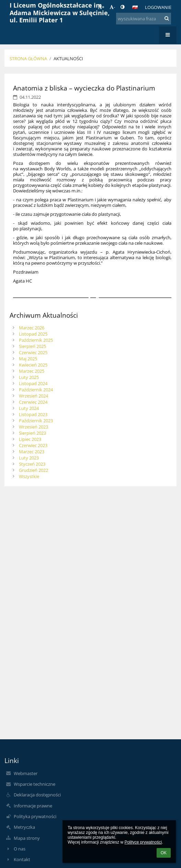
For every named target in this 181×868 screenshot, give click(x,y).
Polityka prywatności (35, 816)
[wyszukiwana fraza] (144, 19)
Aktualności (68, 59)
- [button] (112, 7)
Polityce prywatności (143, 842)
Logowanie (158, 7)
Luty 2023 (29, 458)
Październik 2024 (36, 390)
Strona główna (28, 59)
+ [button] (101, 7)
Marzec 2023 (32, 452)
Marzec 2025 (32, 371)
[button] (135, 7)
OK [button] (164, 853)
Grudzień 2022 (33, 470)
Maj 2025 (28, 359)
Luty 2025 (29, 377)
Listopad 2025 (33, 334)
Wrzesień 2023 (33, 427)
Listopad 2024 (33, 383)
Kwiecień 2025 (33, 365)
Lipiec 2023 (30, 439)
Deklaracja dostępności (37, 795)
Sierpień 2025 (32, 346)
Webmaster (26, 773)
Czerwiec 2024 (33, 402)
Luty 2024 (29, 408)
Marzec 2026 (32, 328)
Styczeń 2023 (32, 464)
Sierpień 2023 (32, 433)
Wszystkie (29, 476)
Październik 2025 (36, 340)
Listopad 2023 (33, 414)
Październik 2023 (36, 421)
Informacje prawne (33, 806)
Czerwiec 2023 (33, 445)
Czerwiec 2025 (33, 352)
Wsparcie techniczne (35, 784)
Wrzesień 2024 (33, 396)
